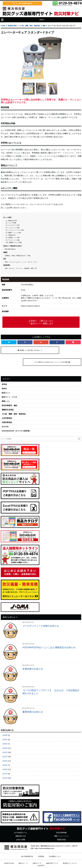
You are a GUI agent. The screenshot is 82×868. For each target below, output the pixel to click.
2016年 (5, 766)
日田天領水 (11, 861)
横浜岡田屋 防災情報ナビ (28, 861)
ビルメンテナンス (69, 861)
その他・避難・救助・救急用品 (30, 26)
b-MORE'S (41, 854)
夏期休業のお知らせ (33, 700)
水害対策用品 (7, 410)
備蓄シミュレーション (62, 824)
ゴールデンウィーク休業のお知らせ (41, 614)
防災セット (6, 381)
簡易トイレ (6, 389)
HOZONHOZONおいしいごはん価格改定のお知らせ (49, 635)
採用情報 (41, 845)
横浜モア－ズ (23, 851)
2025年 (5, 728)
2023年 (5, 736)
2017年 (5, 762)
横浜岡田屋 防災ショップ (50, 861)
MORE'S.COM (9, 851)
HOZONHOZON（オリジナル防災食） (16, 419)
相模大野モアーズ (52, 851)
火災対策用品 (7, 406)
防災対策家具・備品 (9, 394)
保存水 (4, 377)
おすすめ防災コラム (21, 821)
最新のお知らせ (9, 605)
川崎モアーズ (37, 851)
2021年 (5, 745)
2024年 (5, 732)
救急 (44, 26)
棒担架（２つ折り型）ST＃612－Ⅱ (21, 350)
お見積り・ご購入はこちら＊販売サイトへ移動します (41, 322)
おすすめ (5, 415)
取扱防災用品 (12, 26)
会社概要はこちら (55, 845)
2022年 (5, 740)
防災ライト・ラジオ (9, 385)
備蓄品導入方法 (21, 824)
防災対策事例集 (61, 821)
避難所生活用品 (8, 398)
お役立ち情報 (20, 828)
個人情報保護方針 (27, 845)
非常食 (4, 372)
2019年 (5, 753)
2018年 (5, 758)
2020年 (5, 749)
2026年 (5, 723)
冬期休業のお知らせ (33, 657)
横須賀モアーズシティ (70, 851)
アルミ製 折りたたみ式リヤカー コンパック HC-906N (61, 350)
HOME (3, 26)
